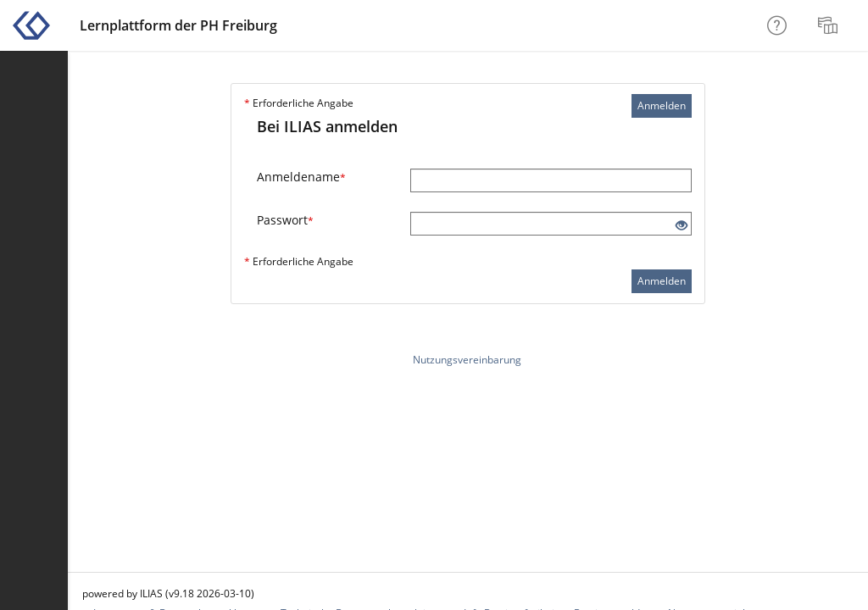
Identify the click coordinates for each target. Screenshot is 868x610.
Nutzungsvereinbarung (467, 360)
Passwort (285, 220)
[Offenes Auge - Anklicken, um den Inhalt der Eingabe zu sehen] (682, 226)
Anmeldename (301, 177)
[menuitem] (830, 25)
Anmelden (662, 105)
